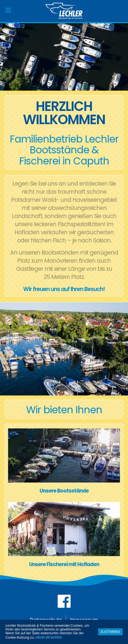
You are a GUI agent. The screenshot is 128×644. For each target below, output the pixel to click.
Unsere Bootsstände (64, 491)
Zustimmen (110, 632)
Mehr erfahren (49, 637)
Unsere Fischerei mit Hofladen (64, 564)
